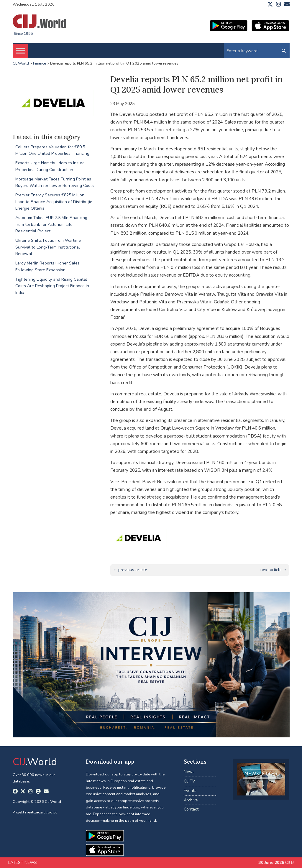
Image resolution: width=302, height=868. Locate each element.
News (189, 772)
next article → (274, 570)
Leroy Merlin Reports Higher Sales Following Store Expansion (47, 266)
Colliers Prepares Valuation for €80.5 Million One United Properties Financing (52, 150)
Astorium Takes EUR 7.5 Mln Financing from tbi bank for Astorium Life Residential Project (51, 224)
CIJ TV (189, 781)
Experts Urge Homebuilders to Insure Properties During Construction (50, 166)
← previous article (130, 570)
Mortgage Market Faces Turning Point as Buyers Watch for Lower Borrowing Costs (55, 182)
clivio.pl (50, 812)
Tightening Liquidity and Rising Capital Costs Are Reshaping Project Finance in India (52, 286)
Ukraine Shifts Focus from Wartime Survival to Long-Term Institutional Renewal (48, 247)
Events (190, 791)
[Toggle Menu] (20, 51)
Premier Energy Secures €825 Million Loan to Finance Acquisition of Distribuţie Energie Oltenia (54, 202)
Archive (191, 800)
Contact (191, 809)
